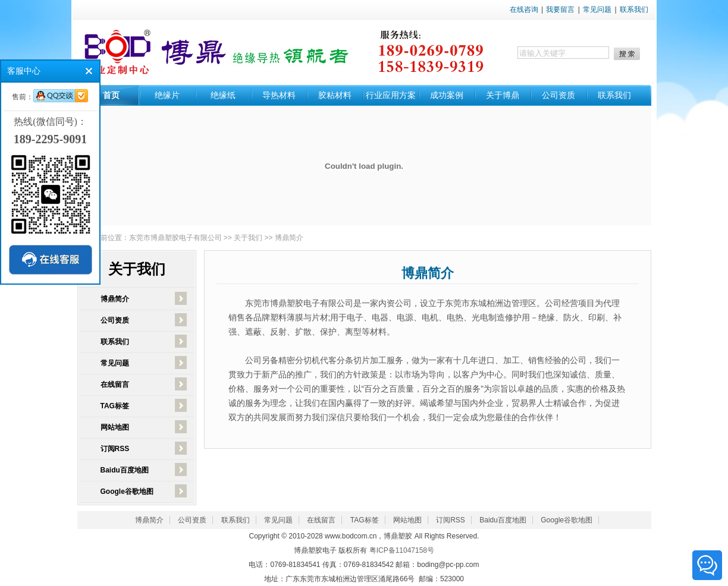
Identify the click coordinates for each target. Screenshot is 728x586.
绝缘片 (167, 95)
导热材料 (279, 95)
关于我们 (248, 238)
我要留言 (560, 10)
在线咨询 (524, 10)
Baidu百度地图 (125, 470)
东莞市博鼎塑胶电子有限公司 (175, 238)
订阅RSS (115, 449)
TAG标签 (115, 406)
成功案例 (447, 95)
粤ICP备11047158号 (402, 550)
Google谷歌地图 (127, 492)
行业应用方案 (391, 95)
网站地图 (115, 427)
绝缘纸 (223, 95)
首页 (111, 95)
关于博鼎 (503, 95)
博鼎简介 (289, 238)
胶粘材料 (335, 95)
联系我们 (634, 10)
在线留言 (115, 385)
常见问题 (597, 10)
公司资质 (558, 95)
